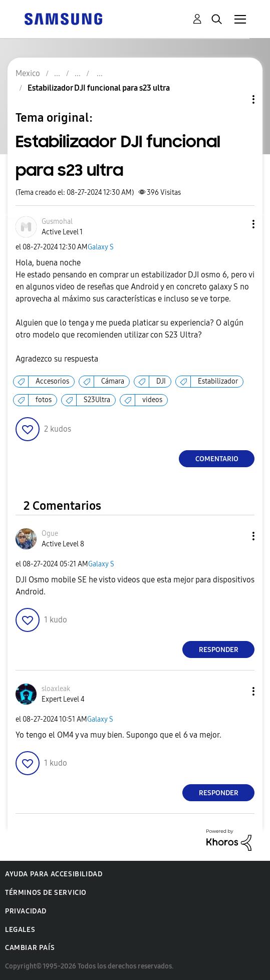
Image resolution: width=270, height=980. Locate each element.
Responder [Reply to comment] (219, 650)
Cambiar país (30, 948)
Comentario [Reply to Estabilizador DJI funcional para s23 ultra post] (217, 459)
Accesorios (52, 381)
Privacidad (26, 911)
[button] (237, 224)
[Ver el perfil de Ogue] (50, 534)
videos (152, 400)
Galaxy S (101, 247)
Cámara (113, 381)
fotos (44, 400)
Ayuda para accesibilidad (54, 874)
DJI (161, 381)
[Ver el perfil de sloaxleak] (56, 689)
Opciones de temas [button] (236, 99)
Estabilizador (218, 381)
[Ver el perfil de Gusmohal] (57, 222)
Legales (20, 930)
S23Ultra (97, 400)
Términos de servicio (46, 893)
